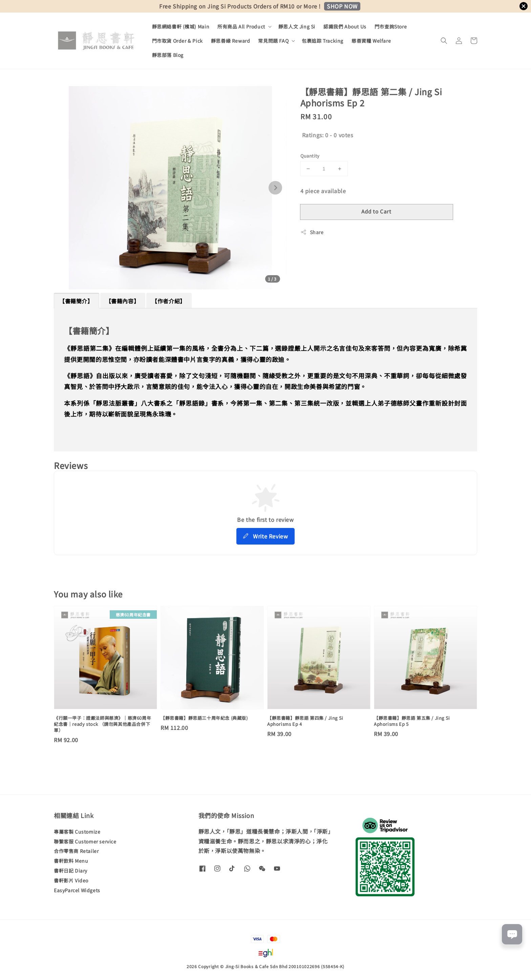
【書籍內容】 (123, 301)
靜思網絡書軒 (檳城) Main (181, 26)
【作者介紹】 (169, 301)
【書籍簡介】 (76, 301)
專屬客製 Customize (77, 832)
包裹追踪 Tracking (323, 41)
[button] (444, 41)
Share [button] (312, 232)
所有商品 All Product (241, 26)
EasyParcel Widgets (77, 890)
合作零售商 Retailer (76, 851)
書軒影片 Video (71, 880)
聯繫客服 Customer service (85, 841)
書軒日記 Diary (71, 871)
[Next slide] (275, 188)
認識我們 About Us (345, 26)
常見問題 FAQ (273, 41)
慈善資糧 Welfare (371, 41)
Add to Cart (376, 211)
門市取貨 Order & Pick (177, 41)
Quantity (310, 156)
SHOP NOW (342, 6)
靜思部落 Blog (168, 55)
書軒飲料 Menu (71, 861)
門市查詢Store (391, 26)
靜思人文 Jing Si (297, 26)
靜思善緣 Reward (231, 41)
